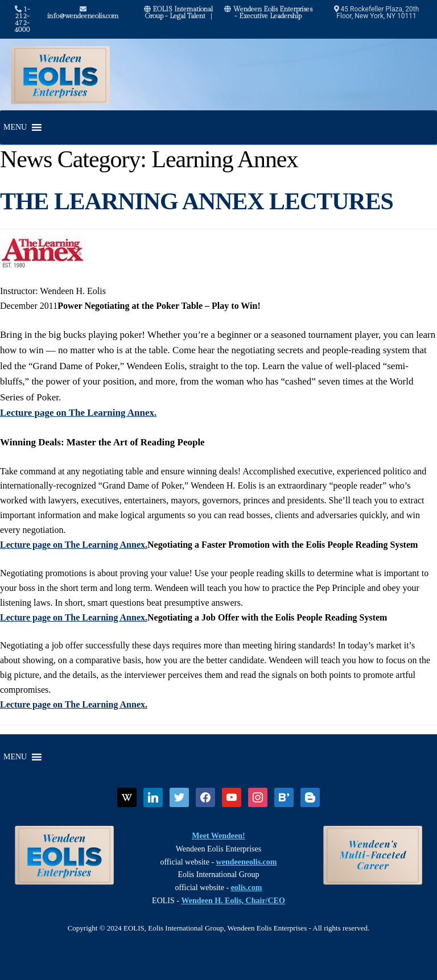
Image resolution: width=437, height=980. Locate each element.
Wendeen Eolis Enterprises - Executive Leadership (268, 13)
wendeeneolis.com (247, 862)
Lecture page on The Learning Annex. (78, 413)
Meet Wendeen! (218, 836)
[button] (15, 127)
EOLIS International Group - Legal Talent (178, 13)
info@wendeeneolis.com (83, 13)
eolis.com (247, 888)
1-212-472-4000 (22, 19)
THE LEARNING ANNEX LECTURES (197, 201)
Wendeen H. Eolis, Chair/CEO (233, 901)
